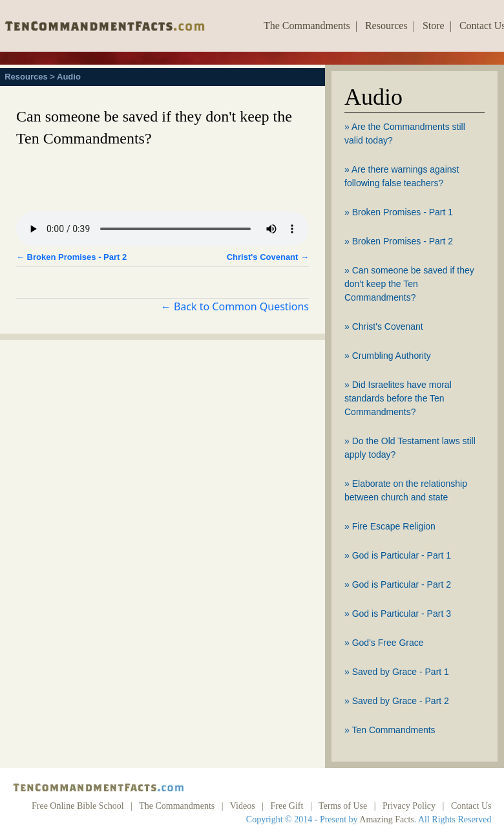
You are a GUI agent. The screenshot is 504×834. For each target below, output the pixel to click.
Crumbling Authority (392, 356)
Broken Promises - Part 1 (403, 212)
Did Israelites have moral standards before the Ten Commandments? (398, 398)
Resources (386, 26)
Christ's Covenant (388, 326)
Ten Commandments (393, 730)
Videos (243, 806)
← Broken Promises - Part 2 (71, 257)
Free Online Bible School (78, 806)
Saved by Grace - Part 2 (401, 701)
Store (434, 26)
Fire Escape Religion (394, 526)
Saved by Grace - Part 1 (401, 672)
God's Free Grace (388, 643)
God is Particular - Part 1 (402, 555)
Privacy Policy (409, 806)
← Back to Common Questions (235, 306)
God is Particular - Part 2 (402, 584)
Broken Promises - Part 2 (403, 241)
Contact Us (471, 806)
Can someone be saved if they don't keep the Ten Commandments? (409, 284)
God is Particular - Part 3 (402, 614)
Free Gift (287, 806)
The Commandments (307, 26)
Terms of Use (343, 806)
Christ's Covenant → (268, 257)
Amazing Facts (386, 819)
